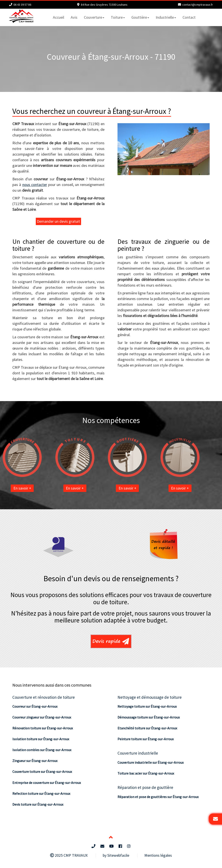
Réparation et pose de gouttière (145, 787)
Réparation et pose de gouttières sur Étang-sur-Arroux (158, 797)
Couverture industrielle (138, 753)
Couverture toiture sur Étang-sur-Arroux (42, 772)
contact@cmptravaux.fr (198, 5)
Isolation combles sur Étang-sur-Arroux (42, 750)
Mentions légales (158, 855)
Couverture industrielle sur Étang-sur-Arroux (151, 762)
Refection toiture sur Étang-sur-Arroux (41, 793)
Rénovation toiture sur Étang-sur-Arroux (43, 728)
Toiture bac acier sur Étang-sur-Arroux (146, 773)
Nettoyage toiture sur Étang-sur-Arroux (147, 706)
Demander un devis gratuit (58, 221)
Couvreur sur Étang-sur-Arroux (35, 706)
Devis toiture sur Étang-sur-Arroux (38, 804)
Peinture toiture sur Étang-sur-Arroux (146, 739)
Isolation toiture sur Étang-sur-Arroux (41, 739)
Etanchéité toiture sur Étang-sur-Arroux (147, 728)
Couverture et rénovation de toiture (44, 697)
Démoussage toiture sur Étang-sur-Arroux (149, 717)
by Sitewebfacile (116, 855)
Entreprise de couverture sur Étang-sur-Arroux (47, 783)
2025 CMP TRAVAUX (69, 855)
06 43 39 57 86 (22, 5)
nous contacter (35, 185)
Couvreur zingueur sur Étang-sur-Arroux (42, 717)
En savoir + (47, 488)
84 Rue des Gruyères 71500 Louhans (104, 5)
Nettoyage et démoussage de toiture (150, 697)
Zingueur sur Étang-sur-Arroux (35, 761)
